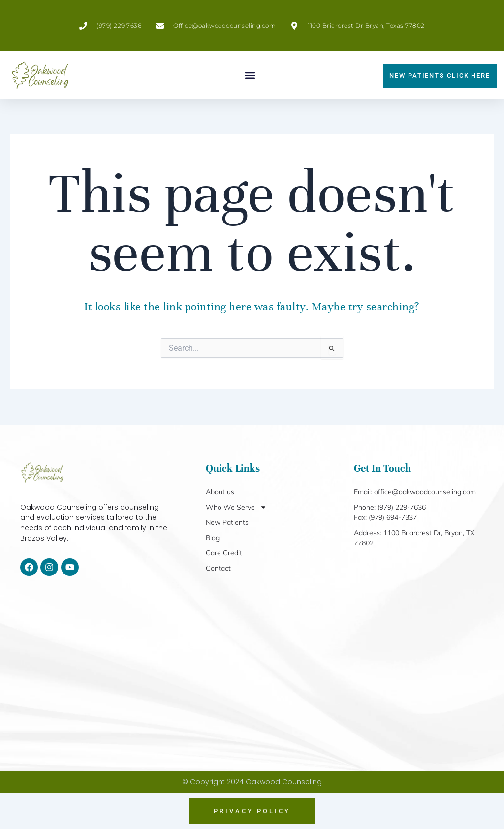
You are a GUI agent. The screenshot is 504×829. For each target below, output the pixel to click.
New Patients (227, 522)
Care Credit (224, 553)
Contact (218, 568)
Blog (213, 538)
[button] (250, 75)
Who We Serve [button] (236, 507)
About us (220, 492)
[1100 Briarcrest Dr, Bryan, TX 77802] (252, 674)
